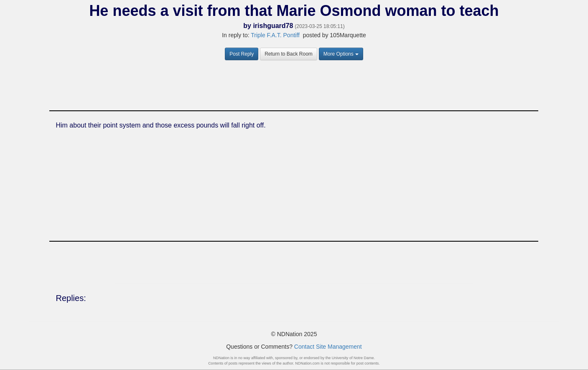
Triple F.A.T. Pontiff (275, 35)
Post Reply (242, 54)
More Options (341, 54)
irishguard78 (273, 26)
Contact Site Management (328, 347)
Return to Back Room (289, 54)
